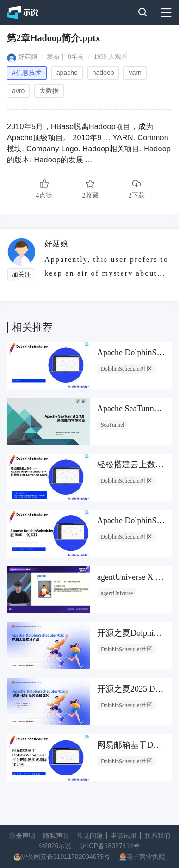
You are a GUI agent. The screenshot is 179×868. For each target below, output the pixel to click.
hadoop (103, 73)
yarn (135, 73)
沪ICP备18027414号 (110, 846)
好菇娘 (28, 57)
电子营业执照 (146, 856)
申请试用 (123, 836)
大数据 (49, 91)
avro (18, 91)
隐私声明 (56, 836)
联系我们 (157, 836)
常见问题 (90, 836)
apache (67, 73)
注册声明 (22, 836)
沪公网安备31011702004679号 (65, 856)
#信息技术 (27, 73)
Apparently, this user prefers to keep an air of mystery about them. (106, 266)
